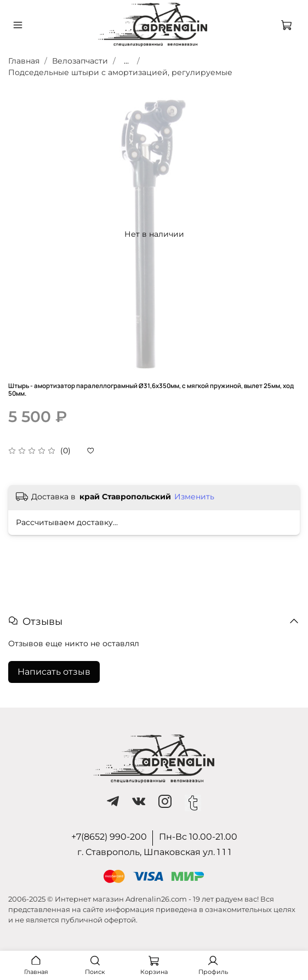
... (126, 61)
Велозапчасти (80, 61)
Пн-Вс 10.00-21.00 (198, 837)
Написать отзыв (54, 672)
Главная (24, 61)
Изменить (194, 497)
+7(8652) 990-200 (109, 837)
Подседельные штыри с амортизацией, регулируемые (120, 72)
